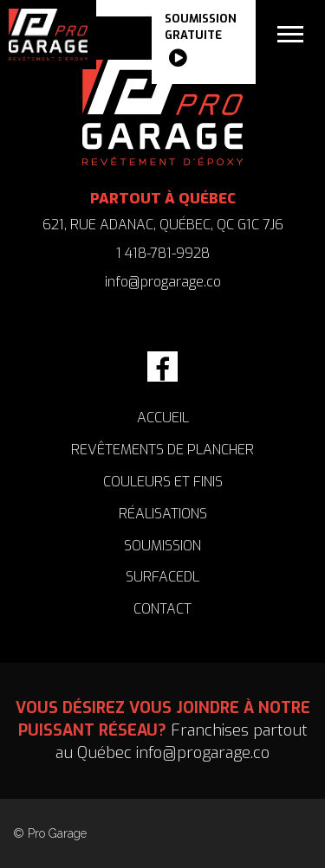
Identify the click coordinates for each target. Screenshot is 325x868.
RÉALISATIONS (163, 514)
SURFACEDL (162, 577)
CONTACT (162, 609)
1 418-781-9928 (163, 253)
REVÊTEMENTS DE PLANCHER (162, 450)
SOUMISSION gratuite (201, 42)
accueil (163, 418)
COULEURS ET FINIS (163, 482)
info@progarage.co (163, 282)
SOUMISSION (162, 546)
